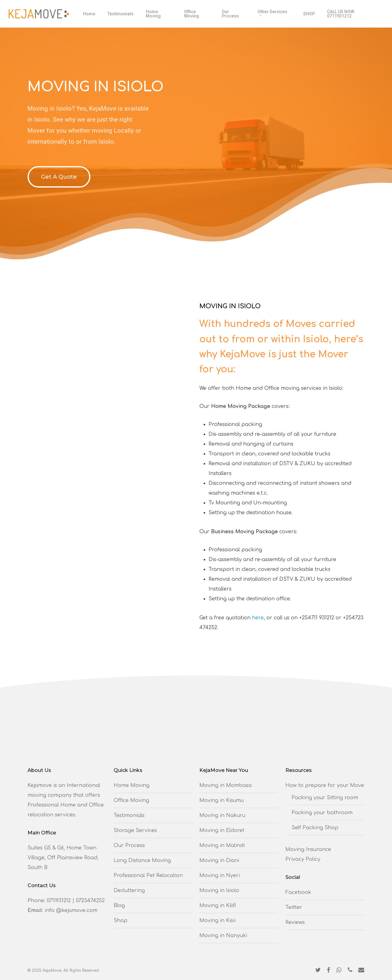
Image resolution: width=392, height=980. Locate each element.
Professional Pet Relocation (148, 876)
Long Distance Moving (142, 860)
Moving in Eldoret (222, 830)
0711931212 (59, 901)
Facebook (298, 892)
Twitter (294, 907)
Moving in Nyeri (220, 876)
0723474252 (90, 901)
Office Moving (131, 800)
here (258, 618)
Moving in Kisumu (222, 800)
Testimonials (129, 815)
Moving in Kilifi (218, 906)
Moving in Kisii (217, 921)
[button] (59, 177)
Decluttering (129, 891)
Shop (121, 921)
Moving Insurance (308, 849)
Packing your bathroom (322, 813)
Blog (119, 906)
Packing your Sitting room (325, 798)
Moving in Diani (219, 860)
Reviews (295, 922)
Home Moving (132, 785)
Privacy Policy (303, 859)
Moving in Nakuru (222, 815)
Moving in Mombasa (226, 785)
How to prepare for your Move (325, 785)
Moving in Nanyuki (223, 936)
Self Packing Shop (315, 828)
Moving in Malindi (222, 845)
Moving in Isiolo (219, 891)
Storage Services (135, 830)
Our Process (129, 845)
